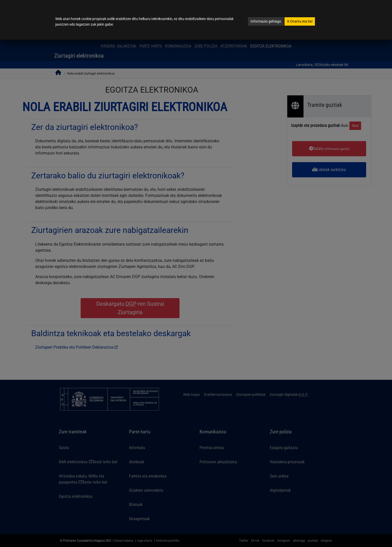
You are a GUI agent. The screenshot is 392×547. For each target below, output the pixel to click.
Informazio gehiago (266, 21)
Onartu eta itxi (300, 21)
